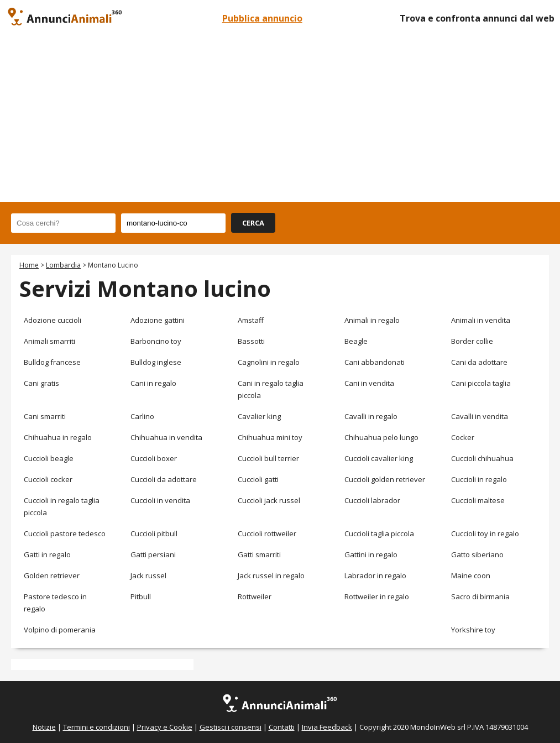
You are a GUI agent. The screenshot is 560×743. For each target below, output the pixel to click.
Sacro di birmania (480, 597)
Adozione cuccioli (53, 320)
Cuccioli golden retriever (385, 479)
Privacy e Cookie (165, 727)
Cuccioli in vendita (160, 500)
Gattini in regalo (371, 554)
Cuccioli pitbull (154, 533)
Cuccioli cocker (48, 479)
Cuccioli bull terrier (268, 458)
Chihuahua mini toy (270, 437)
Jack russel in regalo (271, 575)
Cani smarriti (45, 416)
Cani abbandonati (375, 362)
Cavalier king (259, 416)
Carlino (142, 416)
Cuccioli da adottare (164, 479)
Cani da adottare (479, 362)
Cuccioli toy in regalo (485, 533)
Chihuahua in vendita (166, 437)
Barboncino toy (156, 341)
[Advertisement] (280, 119)
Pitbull (141, 597)
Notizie (44, 727)
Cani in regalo (153, 383)
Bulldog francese (52, 362)
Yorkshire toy (473, 630)
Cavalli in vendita (480, 416)
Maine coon (471, 575)
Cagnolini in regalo (269, 362)
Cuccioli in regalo (479, 479)
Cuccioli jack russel (269, 500)
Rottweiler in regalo (377, 597)
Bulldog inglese (156, 362)
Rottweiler (255, 597)
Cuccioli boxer (154, 458)
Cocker (463, 437)
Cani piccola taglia (481, 383)
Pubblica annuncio (262, 18)
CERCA (253, 223)
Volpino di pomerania (60, 630)
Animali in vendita (481, 320)
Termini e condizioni (96, 727)
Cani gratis (41, 383)
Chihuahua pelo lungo (381, 437)
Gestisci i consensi (231, 727)
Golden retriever (52, 575)
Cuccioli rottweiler (267, 533)
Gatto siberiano (477, 554)
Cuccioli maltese (478, 500)
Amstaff (251, 320)
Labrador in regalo (375, 575)
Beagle (356, 341)
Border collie (472, 341)
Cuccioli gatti (258, 479)
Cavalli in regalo (371, 416)
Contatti (282, 727)
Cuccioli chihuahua (482, 458)
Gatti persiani (153, 554)
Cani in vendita (369, 383)
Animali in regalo (372, 320)
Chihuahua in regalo (58, 437)
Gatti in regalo (47, 554)
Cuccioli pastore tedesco (65, 533)
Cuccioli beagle (49, 458)
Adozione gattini (158, 320)
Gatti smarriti (259, 554)
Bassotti (251, 341)
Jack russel (148, 575)
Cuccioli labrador (372, 500)
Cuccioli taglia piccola (379, 533)
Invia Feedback (327, 727)
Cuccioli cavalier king (379, 458)
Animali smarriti (49, 341)
